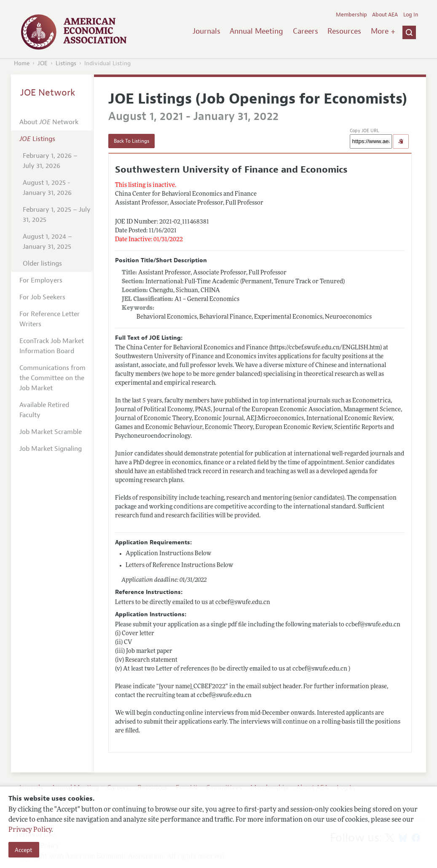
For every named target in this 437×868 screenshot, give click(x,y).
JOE (43, 63)
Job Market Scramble (51, 432)
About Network (49, 122)
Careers (306, 31)
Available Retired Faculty (44, 410)
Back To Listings (131, 141)
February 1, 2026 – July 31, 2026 (50, 161)
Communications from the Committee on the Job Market (52, 378)
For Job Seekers (42, 297)
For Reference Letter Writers (50, 319)
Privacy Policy (30, 830)
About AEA (385, 15)
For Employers (41, 280)
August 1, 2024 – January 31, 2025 (47, 242)
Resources (344, 31)
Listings (66, 63)
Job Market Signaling (51, 449)
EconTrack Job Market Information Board (52, 346)
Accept (24, 850)
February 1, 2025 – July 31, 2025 (57, 215)
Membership (351, 15)
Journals (206, 31)
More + (383, 31)
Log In (411, 15)
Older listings (42, 264)
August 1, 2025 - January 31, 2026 (47, 188)
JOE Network (48, 93)
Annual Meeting (256, 31)
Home (22, 63)
